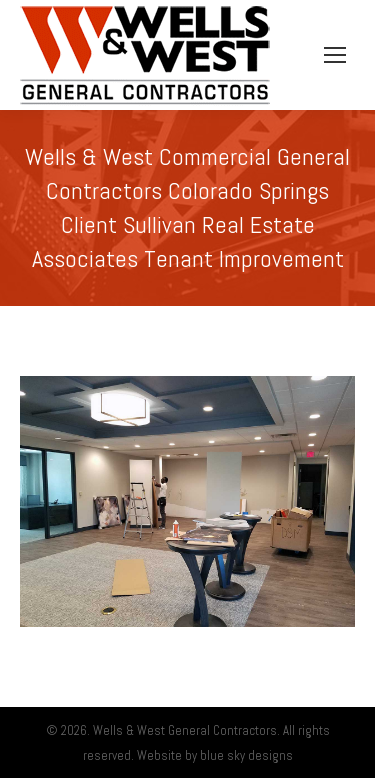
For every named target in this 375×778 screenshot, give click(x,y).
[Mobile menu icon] (335, 55)
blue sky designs (246, 755)
